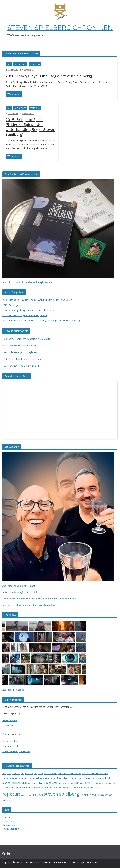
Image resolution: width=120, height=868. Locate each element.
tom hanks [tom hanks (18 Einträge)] (85, 795)
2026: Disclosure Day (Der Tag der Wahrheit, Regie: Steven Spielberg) (37, 300)
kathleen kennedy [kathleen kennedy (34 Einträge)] (13, 787)
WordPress (92, 862)
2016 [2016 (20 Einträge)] (46, 774)
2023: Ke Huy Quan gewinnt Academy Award (25, 315)
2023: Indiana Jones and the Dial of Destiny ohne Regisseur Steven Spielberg (41, 321)
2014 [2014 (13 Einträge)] (36, 774)
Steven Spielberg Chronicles (16, 751)
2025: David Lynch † (13, 305)
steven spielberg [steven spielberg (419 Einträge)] (61, 794)
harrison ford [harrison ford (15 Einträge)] (34, 783)
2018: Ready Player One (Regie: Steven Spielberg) (49, 76)
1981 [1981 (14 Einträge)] (9, 774)
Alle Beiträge (20, 64)
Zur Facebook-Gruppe (14, 690)
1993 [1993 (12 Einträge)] (18, 774)
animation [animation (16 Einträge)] (7, 778)
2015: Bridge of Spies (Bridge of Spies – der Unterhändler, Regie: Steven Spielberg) (30, 127)
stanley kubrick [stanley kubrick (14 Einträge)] (28, 795)
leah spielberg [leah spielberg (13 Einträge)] (40, 788)
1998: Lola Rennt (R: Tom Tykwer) (20, 352)
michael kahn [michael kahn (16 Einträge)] (68, 788)
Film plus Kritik (10, 720)
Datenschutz (9, 825)
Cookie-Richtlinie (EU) (13, 829)
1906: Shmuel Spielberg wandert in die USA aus (26, 339)
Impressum (8, 821)
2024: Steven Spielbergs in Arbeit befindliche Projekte (29, 310)
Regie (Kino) (35, 64)
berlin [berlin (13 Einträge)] (31, 778)
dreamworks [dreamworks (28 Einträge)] (89, 778)
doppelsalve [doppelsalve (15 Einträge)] (75, 778)
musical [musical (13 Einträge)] (77, 788)
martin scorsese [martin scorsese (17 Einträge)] (54, 788)
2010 (9, 64)
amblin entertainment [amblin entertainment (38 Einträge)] (95, 773)
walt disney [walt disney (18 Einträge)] (99, 795)
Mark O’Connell (10, 746)
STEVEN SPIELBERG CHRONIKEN (60, 28)
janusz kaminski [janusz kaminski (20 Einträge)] (66, 783)
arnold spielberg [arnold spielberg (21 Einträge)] (20, 778)
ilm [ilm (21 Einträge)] (42, 783)
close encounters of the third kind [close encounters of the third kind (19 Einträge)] (53, 778)
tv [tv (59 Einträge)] (91, 794)
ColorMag (77, 862)
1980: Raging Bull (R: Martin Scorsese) (22, 359)
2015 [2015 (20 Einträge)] (41, 774)
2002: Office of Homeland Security (20, 346)
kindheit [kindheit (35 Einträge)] (29, 787)
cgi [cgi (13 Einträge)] (36, 778)
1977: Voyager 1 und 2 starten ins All (21, 366)
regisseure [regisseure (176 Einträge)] (12, 794)
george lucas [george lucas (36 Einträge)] (19, 783)
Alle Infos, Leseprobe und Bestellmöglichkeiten (28, 282)
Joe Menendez (10, 741)
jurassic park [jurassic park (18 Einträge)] (97, 783)
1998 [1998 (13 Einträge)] (27, 774)
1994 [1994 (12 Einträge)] (22, 774)
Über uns (7, 817)
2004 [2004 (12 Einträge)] (31, 774)
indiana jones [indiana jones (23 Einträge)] (51, 783)
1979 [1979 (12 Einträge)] (4, 774)
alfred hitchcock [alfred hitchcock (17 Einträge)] (74, 774)
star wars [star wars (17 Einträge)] (39, 795)
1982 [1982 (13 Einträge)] (14, 774)
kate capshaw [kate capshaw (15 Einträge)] (110, 783)
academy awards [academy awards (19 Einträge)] (58, 774)
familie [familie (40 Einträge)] (100, 778)
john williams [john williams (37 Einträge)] (82, 783)
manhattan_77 (28, 70)
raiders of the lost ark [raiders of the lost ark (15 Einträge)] (91, 788)
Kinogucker (8, 726)
